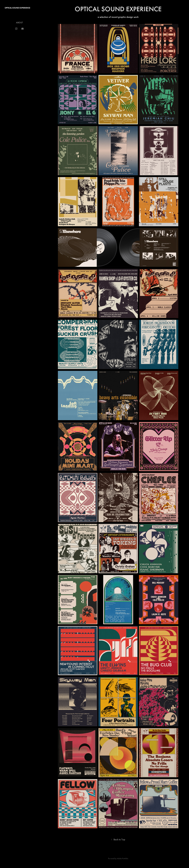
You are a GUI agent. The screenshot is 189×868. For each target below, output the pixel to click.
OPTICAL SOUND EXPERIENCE (17, 8)
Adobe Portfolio (123, 859)
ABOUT (19, 23)
